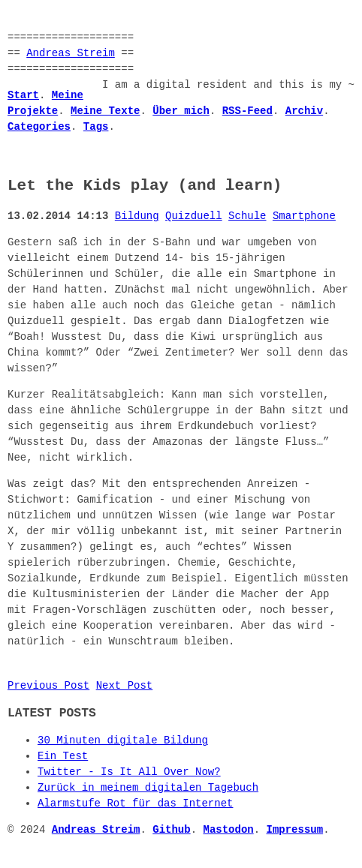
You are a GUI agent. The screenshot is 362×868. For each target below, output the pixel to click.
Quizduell (194, 216)
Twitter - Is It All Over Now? (129, 772)
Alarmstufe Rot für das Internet (135, 804)
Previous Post (48, 686)
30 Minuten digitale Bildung (123, 741)
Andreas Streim (71, 54)
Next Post (125, 686)
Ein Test (63, 757)
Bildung (137, 216)
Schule (247, 216)
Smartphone (304, 216)
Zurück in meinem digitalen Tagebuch (148, 788)
